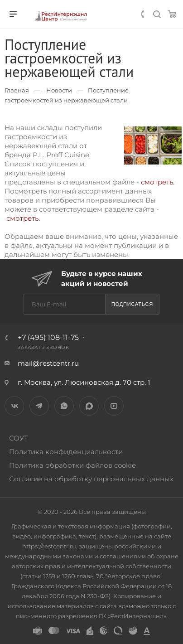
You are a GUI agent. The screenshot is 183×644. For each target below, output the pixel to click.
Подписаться (132, 304)
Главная (17, 90)
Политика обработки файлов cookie (72, 465)
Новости (59, 90)
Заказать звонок (43, 347)
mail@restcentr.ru (48, 363)
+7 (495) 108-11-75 (48, 337)
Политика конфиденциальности (66, 452)
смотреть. (158, 182)
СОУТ (19, 438)
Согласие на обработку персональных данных (91, 479)
